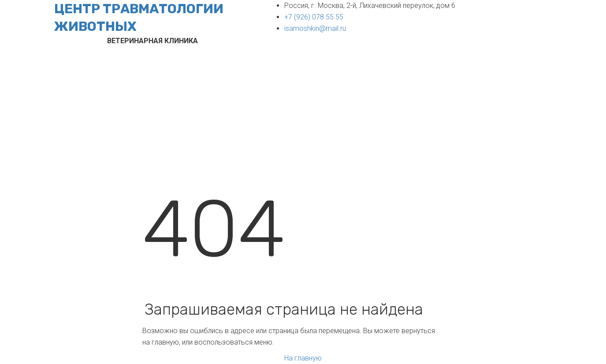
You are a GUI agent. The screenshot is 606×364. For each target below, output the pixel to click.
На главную (303, 358)
